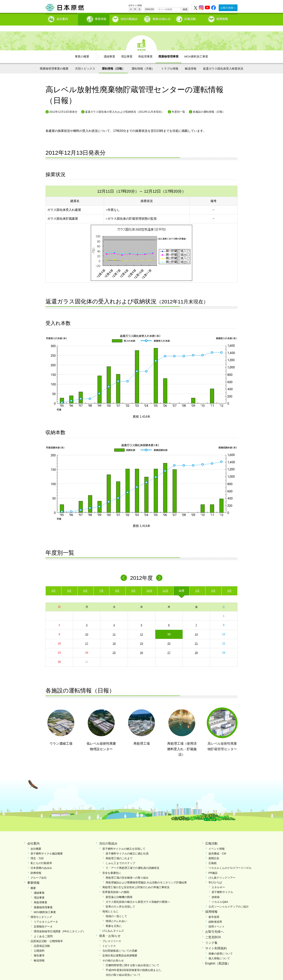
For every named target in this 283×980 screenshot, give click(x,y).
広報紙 (213, 857)
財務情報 (36, 866)
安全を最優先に (112, 866)
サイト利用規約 (216, 942)
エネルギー (218, 881)
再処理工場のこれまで (119, 852)
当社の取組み (129, 18)
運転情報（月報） (143, 62)
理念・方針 (37, 852)
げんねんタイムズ (113, 924)
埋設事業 (127, 50)
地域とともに (110, 905)
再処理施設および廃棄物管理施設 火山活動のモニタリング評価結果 (146, 876)
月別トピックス (85, 62)
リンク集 (211, 936)
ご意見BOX (213, 931)
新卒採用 (214, 910)
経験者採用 (215, 915)
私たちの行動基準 (41, 857)
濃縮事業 (109, 50)
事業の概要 (82, 50)
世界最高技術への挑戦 (116, 886)
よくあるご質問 (43, 930)
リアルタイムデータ (46, 915)
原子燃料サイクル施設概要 (47, 847)
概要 (33, 881)
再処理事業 (145, 50)
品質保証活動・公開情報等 (47, 934)
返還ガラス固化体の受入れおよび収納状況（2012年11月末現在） (125, 105)
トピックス (109, 939)
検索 (185, 9)
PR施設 (213, 866)
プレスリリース (112, 934)
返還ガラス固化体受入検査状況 (223, 62)
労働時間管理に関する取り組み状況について (132, 959)
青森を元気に (114, 919)
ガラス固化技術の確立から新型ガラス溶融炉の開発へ (138, 895)
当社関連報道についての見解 (120, 944)
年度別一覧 (178, 105)
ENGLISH (150, 9)
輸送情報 (191, 62)
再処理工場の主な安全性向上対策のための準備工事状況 (136, 881)
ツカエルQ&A (220, 895)
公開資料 (39, 944)
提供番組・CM (217, 847)
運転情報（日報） (113, 62)
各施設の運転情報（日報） (209, 105)
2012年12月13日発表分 (63, 105)
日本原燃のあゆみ (41, 861)
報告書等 (39, 949)
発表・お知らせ (110, 929)
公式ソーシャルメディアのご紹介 (229, 900)
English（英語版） (218, 957)
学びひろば (215, 876)
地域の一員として (116, 910)
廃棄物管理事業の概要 (54, 62)
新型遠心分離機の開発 (119, 890)
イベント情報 (217, 842)
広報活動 (190, 18)
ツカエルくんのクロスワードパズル (230, 861)
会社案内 (62, 18)
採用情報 (222, 18)
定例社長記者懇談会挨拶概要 (120, 949)
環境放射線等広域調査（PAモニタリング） (60, 925)
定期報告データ (43, 920)
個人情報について (219, 952)
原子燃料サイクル (222, 886)
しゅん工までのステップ (120, 857)
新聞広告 (214, 852)
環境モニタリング (41, 910)
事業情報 (94, 18)
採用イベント (217, 920)
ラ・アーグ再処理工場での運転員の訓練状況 (132, 861)
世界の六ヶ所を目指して (120, 900)
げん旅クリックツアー (222, 871)
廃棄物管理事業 (168, 50)
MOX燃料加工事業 (196, 50)
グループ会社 (39, 871)
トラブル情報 (170, 62)
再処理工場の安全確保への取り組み (127, 871)
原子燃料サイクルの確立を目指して (124, 842)
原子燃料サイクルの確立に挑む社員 (127, 847)
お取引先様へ (228, 8)
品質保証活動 (42, 939)
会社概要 (36, 842)
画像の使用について (221, 947)
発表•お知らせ (162, 18)
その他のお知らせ (113, 954)
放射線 (216, 890)
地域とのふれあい (116, 914)
